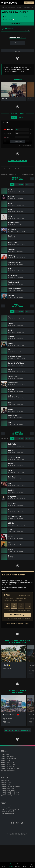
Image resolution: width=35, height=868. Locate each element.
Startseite (4, 8)
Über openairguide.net (8, 829)
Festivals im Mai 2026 (8, 786)
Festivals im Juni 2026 (8, 788)
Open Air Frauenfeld (29, 8)
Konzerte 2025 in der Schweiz (10, 815)
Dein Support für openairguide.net (11, 831)
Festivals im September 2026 (10, 792)
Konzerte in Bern (6, 808)
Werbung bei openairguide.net (10, 833)
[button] (17, 24)
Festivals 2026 (6, 784)
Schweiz (19, 8)
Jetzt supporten (29, 3)
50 (21, 629)
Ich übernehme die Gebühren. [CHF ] (17, 634)
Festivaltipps (5, 778)
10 (7, 629)
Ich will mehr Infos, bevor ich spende (17, 647)
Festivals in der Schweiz (8, 780)
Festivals (12, 8)
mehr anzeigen (18, 165)
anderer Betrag (28, 629)
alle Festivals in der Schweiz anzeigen (17, 754)
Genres (14, 141)
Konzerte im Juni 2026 (8, 813)
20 (14, 629)
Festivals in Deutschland (8, 782)
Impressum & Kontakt (7, 837)
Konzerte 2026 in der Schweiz (10, 817)
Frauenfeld (9, 20)
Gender (21, 141)
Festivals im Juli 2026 (8, 790)
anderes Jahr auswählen (17, 43)
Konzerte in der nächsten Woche (11, 810)
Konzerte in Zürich (6, 806)
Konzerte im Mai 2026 (8, 812)
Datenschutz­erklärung (8, 835)
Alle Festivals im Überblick (9, 794)
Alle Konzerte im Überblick (9, 819)
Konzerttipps (5, 804)
